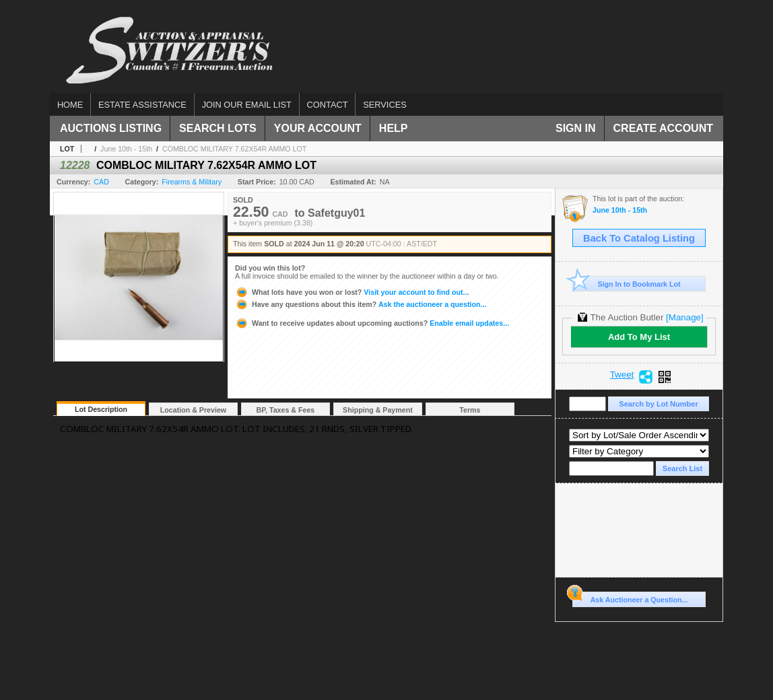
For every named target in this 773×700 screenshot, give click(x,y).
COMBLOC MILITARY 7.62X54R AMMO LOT (234, 149)
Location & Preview (193, 410)
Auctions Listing (111, 128)
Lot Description (101, 409)
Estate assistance (142, 105)
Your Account (318, 128)
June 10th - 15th (126, 149)
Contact (328, 105)
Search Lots (218, 128)
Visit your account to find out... (352, 292)
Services (384, 105)
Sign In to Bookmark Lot (627, 284)
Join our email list (247, 105)
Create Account (663, 128)
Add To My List (639, 337)
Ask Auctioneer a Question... (630, 598)
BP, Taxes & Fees (286, 410)
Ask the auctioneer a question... (361, 304)
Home (70, 105)
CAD (101, 182)
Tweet (622, 375)
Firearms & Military (192, 182)
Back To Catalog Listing (639, 238)
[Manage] (684, 317)
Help (394, 128)
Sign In (576, 128)
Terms (470, 410)
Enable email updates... (372, 323)
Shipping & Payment (378, 410)
